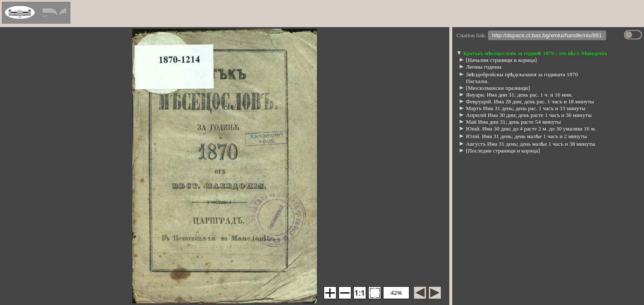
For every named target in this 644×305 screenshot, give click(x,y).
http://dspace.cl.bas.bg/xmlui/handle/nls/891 (547, 36)
